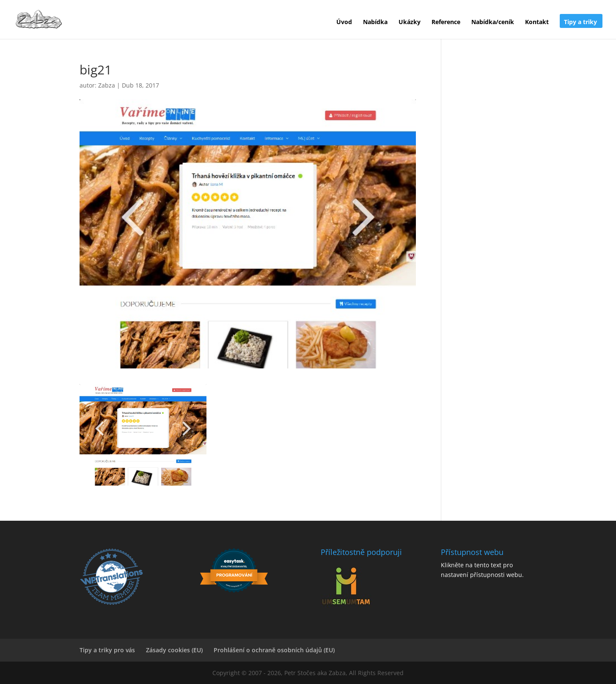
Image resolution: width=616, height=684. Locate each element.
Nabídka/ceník (493, 22)
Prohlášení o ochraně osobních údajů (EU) (274, 650)
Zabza (107, 85)
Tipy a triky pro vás (107, 650)
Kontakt (537, 22)
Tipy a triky (580, 22)
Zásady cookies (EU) (174, 650)
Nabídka (375, 22)
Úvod (344, 22)
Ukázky (410, 22)
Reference (446, 22)
